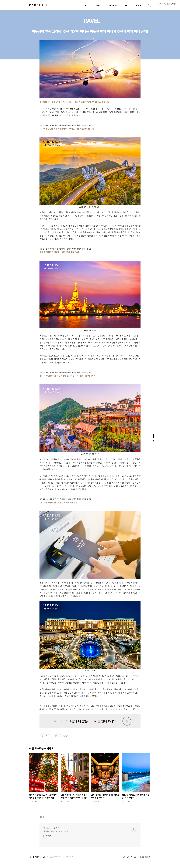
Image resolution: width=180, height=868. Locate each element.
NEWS (138, 5)
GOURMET (114, 5)
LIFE (127, 5)
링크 (54, 596)
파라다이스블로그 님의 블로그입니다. (56, 831)
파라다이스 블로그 (51, 828)
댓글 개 (42, 817)
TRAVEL (99, 5)
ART (87, 5)
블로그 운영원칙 (145, 857)
